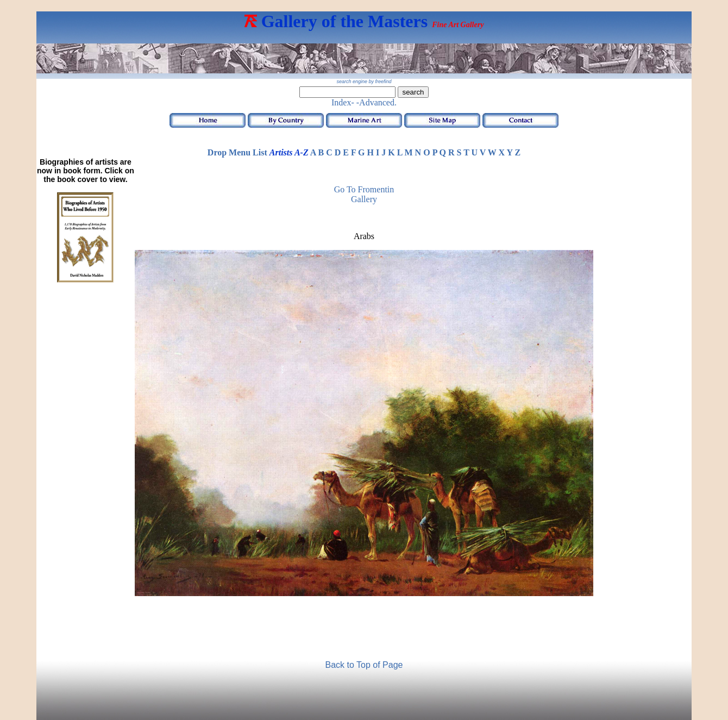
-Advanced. (376, 102)
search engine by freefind (364, 82)
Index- (343, 102)
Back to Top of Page (364, 665)
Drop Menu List (237, 152)
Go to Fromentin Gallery (364, 194)
